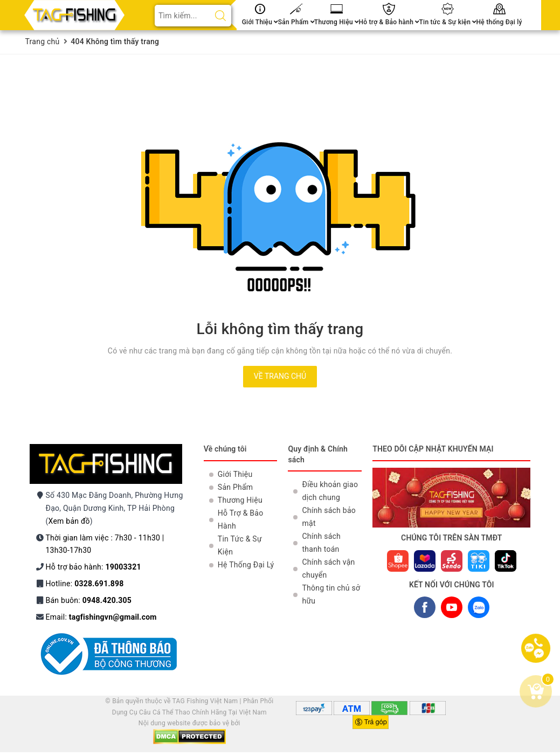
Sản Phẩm (296, 22)
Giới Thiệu (260, 22)
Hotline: (85, 584)
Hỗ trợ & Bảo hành (389, 22)
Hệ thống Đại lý (499, 22)
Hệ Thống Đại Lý (246, 565)
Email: (101, 617)
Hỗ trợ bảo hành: (94, 567)
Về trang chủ (280, 376)
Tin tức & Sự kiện (448, 22)
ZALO (478, 610)
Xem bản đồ (69, 521)
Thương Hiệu (337, 22)
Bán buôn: (89, 600)
